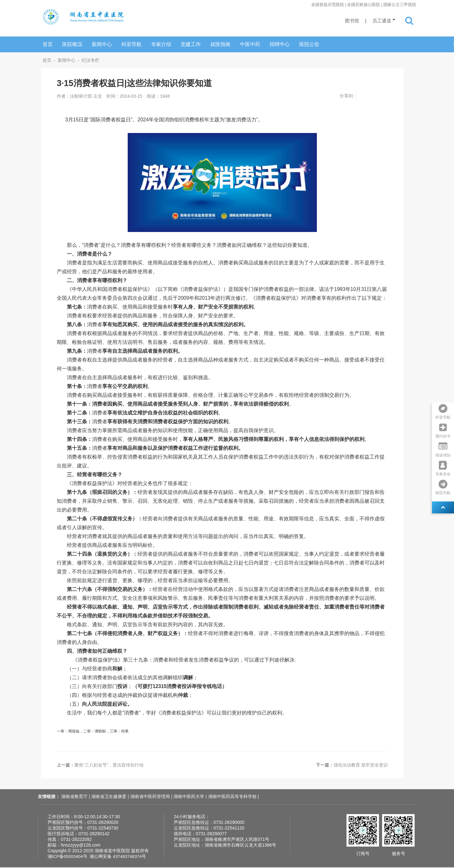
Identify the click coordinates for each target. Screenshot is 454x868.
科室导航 (131, 44)
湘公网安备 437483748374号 (119, 857)
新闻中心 (102, 44)
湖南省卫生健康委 (109, 797)
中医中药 (250, 44)
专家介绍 (161, 44)
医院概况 (72, 44)
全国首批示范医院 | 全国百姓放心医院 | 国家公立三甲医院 (364, 5)
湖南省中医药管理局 (151, 797)
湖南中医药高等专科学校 (233, 797)
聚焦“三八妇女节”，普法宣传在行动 (109, 766)
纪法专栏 (90, 60)
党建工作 (191, 44)
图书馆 (352, 21)
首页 (48, 44)
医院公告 (309, 44)
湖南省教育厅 (75, 797)
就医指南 (220, 44)
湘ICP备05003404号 (68, 857)
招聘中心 (280, 44)
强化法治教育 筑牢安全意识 (361, 766)
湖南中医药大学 (189, 797)
